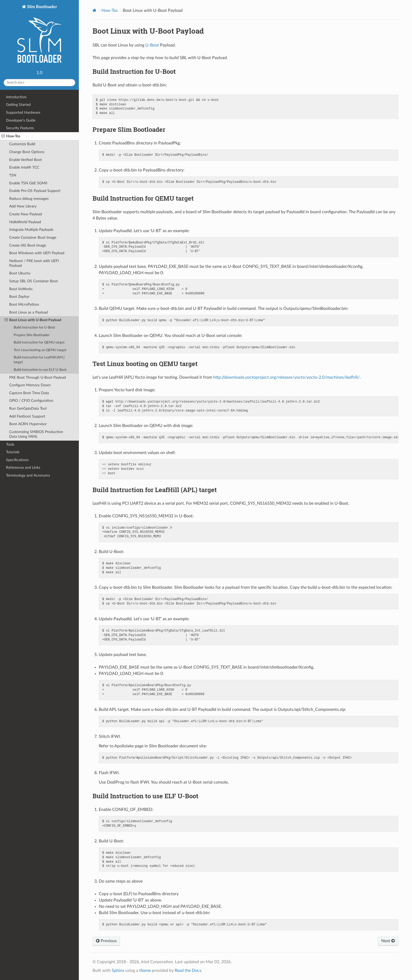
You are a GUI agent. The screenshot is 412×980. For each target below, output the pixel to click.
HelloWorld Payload (25, 222)
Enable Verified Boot (25, 160)
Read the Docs (188, 971)
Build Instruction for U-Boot (34, 328)
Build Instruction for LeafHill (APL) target (39, 360)
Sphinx (118, 971)
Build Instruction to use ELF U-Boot (40, 370)
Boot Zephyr (19, 297)
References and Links (23, 468)
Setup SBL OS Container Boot (34, 281)
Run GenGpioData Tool (28, 408)
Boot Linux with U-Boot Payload (33, 320)
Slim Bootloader (39, 36)
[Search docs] (39, 83)
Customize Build (22, 144)
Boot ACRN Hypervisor (28, 424)
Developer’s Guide (21, 120)
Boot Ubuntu (20, 273)
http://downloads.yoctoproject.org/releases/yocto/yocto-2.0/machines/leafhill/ (286, 377)
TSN (13, 175)
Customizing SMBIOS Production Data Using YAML (36, 434)
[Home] (94, 10)
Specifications (17, 460)
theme (145, 971)
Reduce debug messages (29, 199)
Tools (10, 444)
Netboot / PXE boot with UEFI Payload (34, 263)
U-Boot (152, 45)
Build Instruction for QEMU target (39, 343)
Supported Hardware (23, 113)
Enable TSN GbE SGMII (28, 183)
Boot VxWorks (21, 289)
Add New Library (23, 206)
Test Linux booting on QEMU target (40, 350)
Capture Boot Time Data (29, 393)
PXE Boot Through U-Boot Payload (38, 377)
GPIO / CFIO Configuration (31, 401)
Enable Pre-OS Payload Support (35, 191)
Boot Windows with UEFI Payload (37, 253)
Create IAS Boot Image (28, 245)
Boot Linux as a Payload (29, 312)
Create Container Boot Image (33, 238)
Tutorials (13, 452)
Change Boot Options (27, 152)
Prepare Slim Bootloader (32, 335)
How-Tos (11, 136)
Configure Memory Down (30, 385)
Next (388, 941)
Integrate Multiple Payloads (31, 230)
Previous (106, 941)
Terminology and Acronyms (28, 475)
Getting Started (18, 105)
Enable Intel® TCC (24, 167)
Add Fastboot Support (27, 416)
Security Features (20, 128)
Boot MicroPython (24, 304)
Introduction (16, 97)
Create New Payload (26, 214)
